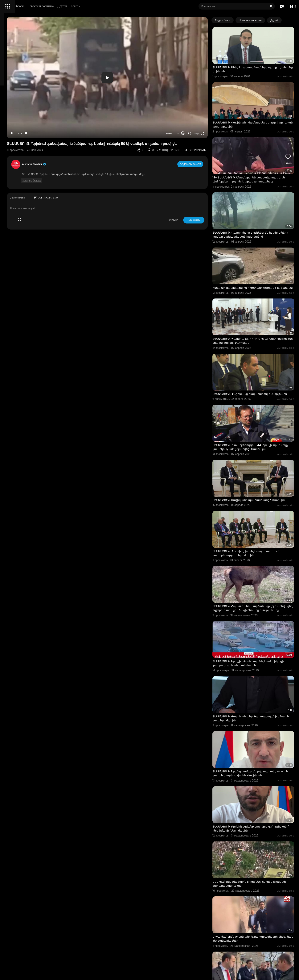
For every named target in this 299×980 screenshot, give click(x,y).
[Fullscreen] (217, 133)
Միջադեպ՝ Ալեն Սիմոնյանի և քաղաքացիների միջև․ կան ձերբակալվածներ (260, 844)
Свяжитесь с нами (24, 130)
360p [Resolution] (211, 133)
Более (129, 6)
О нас (8, 130)
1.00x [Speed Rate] (192, 133)
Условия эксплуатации (18, 121)
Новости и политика (94, 6)
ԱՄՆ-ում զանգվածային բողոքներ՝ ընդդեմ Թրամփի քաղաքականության (257, 795)
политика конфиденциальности (23, 125)
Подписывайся (205, 168)
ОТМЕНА (188, 224)
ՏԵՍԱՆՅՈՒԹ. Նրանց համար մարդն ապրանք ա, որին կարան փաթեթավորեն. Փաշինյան (259, 699)
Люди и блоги (68, 6)
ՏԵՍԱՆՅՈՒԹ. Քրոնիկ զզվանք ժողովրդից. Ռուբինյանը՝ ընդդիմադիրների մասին (256, 747)
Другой (116, 6)
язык (25, 134)
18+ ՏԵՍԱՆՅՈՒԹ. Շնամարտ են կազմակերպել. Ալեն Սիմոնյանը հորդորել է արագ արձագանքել (260, 162)
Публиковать (209, 224)
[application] (139, 78)
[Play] (61, 133)
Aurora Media (84, 168)
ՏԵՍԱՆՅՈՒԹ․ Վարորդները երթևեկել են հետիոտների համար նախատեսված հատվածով (255, 212)
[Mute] (204, 133)
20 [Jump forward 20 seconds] (198, 133)
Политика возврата (16, 112)
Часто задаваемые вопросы (21, 116)
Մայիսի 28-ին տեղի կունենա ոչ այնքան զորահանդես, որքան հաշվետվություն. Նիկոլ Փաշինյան (259, 943)
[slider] (126, 133)
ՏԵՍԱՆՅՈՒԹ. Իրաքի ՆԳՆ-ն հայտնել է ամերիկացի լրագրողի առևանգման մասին (258, 602)
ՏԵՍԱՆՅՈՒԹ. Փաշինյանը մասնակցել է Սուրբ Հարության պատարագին (259, 111)
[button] (292, 6)
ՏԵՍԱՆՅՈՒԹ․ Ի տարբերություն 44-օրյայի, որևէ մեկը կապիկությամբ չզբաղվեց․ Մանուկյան (257, 407)
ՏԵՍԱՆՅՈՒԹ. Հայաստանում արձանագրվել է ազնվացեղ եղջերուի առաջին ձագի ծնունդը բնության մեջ (259, 554)
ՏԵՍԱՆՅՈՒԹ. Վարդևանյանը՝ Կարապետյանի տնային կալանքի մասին (260, 650)
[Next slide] (289, 20)
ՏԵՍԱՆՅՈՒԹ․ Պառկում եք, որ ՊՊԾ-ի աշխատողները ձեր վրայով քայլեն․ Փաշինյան (260, 308)
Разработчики (13, 134)
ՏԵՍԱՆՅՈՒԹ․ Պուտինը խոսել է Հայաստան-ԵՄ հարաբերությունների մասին (260, 503)
